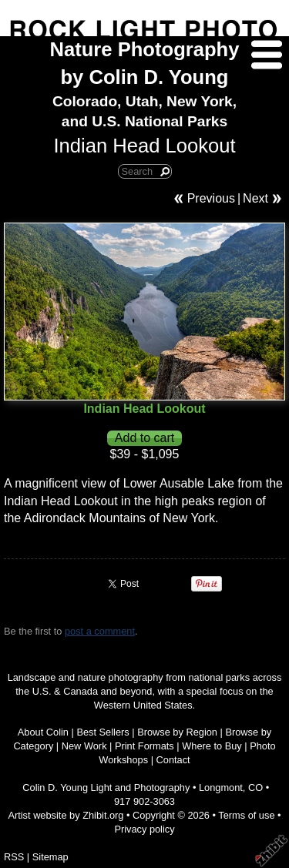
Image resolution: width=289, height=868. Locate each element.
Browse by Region (177, 732)
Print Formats (144, 746)
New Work (84, 746)
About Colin (43, 732)
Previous (211, 198)
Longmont (221, 788)
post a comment (100, 631)
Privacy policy (144, 829)
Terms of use (246, 815)
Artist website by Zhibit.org (66, 815)
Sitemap (50, 857)
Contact (173, 760)
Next (255, 198)
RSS (14, 857)
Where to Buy (212, 746)
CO (255, 788)
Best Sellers (102, 732)
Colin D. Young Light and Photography (106, 788)
